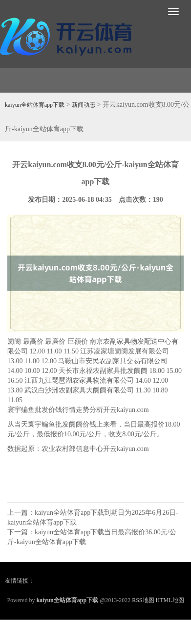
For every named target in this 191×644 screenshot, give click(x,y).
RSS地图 (143, 600)
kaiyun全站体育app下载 (35, 105)
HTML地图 (170, 600)
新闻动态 (84, 105)
